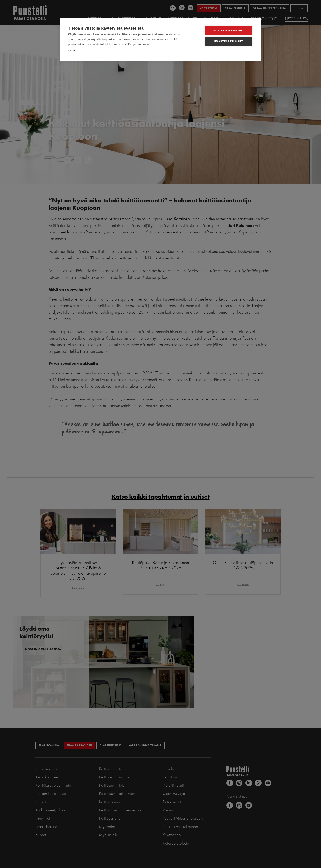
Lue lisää (73, 50)
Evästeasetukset (229, 41)
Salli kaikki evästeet (229, 31)
